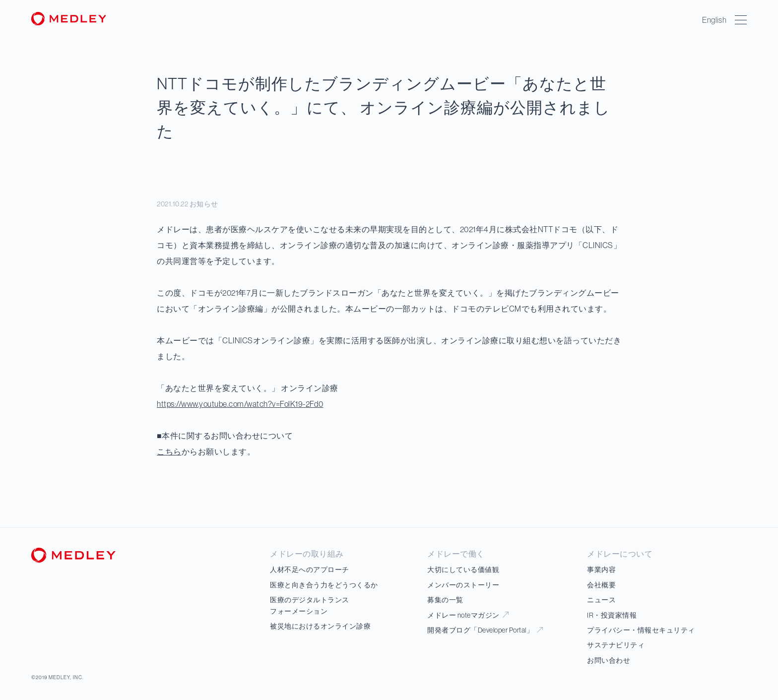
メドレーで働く (456, 554)
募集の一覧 (445, 600)
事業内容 (601, 570)
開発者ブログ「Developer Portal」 (485, 630)
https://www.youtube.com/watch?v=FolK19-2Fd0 (240, 404)
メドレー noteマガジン (468, 615)
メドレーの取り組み (307, 554)
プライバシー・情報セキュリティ (641, 630)
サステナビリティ (616, 645)
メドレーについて (620, 554)
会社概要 (601, 585)
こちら (169, 451)
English (715, 20)
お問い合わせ (609, 660)
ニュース (601, 600)
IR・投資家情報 (612, 615)
